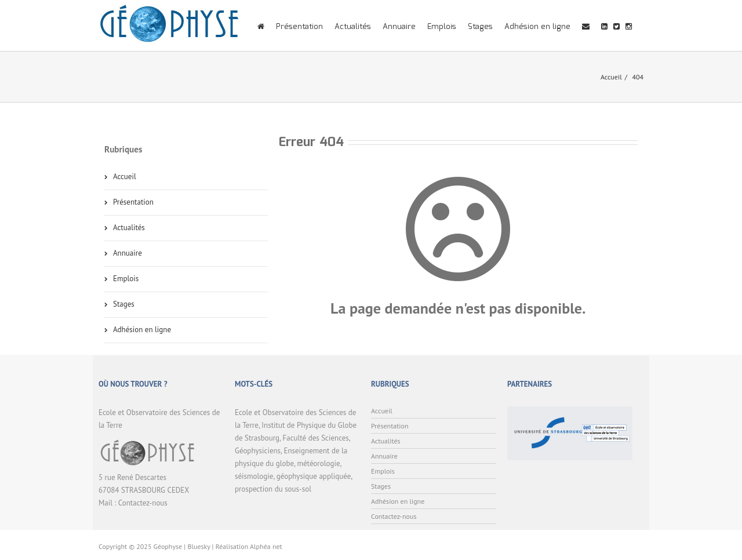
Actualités (353, 27)
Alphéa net (266, 546)
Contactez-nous (143, 503)
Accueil (611, 77)
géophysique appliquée (314, 476)
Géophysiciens (258, 451)
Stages (480, 27)
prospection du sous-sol (273, 489)
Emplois (442, 27)
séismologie (254, 476)
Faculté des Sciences (316, 438)
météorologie (318, 463)
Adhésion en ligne (537, 27)
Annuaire (399, 27)
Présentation (299, 27)
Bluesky (199, 546)
